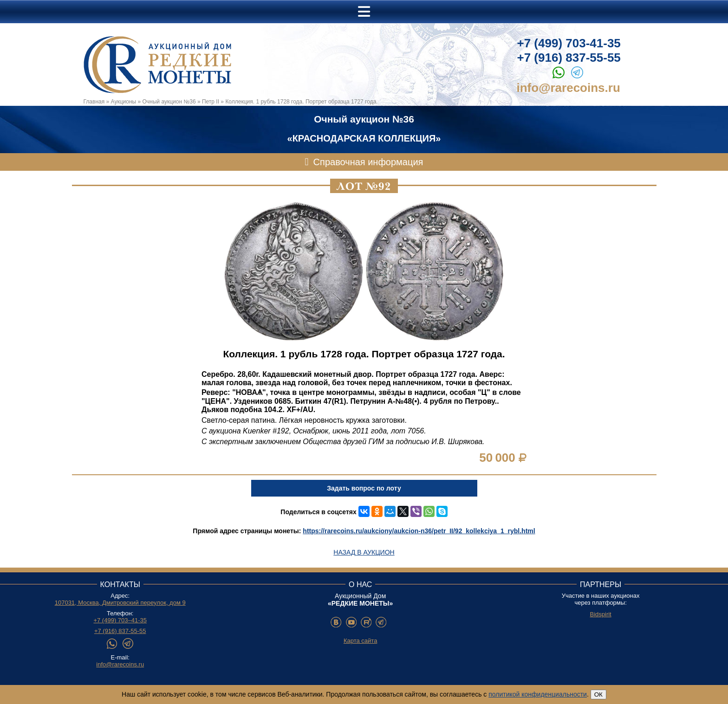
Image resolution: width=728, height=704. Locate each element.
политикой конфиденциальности (538, 694)
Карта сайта (360, 641)
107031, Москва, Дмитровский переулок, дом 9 (120, 603)
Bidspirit (600, 614)
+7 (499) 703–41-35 (120, 620)
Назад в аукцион (364, 552)
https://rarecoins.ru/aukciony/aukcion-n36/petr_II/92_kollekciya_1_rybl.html (419, 531)
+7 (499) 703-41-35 (569, 43)
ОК (598, 694)
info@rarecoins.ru (569, 88)
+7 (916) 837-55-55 (569, 58)
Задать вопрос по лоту (364, 488)
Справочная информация (368, 162)
